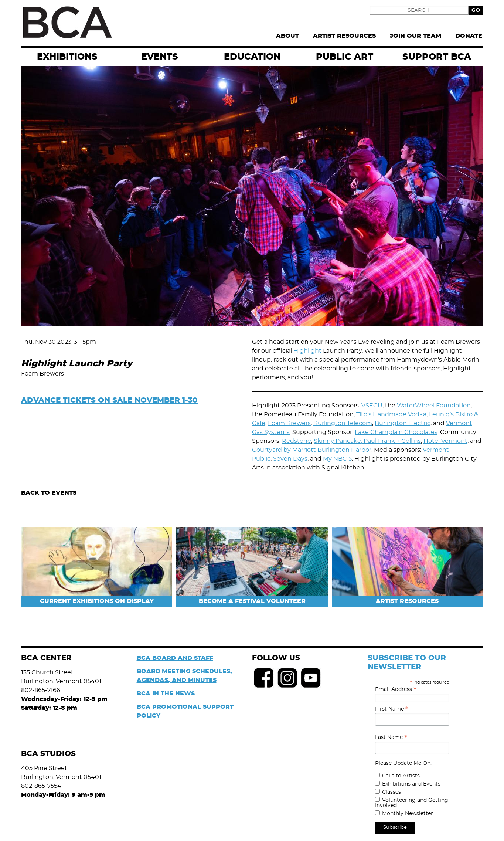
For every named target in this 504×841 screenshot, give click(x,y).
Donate (469, 36)
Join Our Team (416, 36)
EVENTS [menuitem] (160, 57)
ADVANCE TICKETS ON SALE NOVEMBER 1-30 (109, 400)
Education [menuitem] (252, 57)
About (287, 36)
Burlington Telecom (343, 423)
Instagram (287, 678)
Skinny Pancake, (339, 441)
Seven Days (290, 459)
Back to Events (49, 493)
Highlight (307, 351)
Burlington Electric (403, 423)
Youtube (311, 678)
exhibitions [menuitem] (67, 57)
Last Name (391, 737)
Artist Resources (344, 36)
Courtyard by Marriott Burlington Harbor (312, 450)
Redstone (297, 441)
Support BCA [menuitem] (437, 57)
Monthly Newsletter (408, 814)
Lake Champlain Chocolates (396, 432)
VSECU (372, 406)
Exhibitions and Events (411, 784)
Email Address (396, 689)
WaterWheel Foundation (434, 406)
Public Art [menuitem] (345, 57)
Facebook (264, 678)
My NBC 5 (337, 459)
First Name (392, 709)
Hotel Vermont (445, 441)
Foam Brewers (289, 423)
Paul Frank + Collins (392, 441)
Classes (391, 792)
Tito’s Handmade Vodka (391, 414)
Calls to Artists (401, 776)
